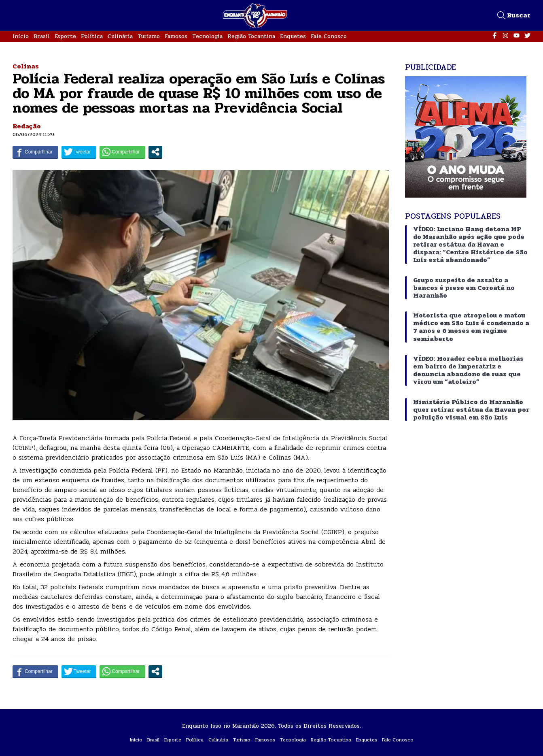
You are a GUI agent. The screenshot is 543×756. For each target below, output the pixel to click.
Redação (27, 126)
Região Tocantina (251, 36)
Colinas (26, 66)
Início (21, 36)
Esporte (65, 36)
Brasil (42, 36)
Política (92, 36)
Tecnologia (207, 36)
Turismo (149, 36)
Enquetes (293, 36)
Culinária (120, 36)
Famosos (176, 36)
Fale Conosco (329, 36)
